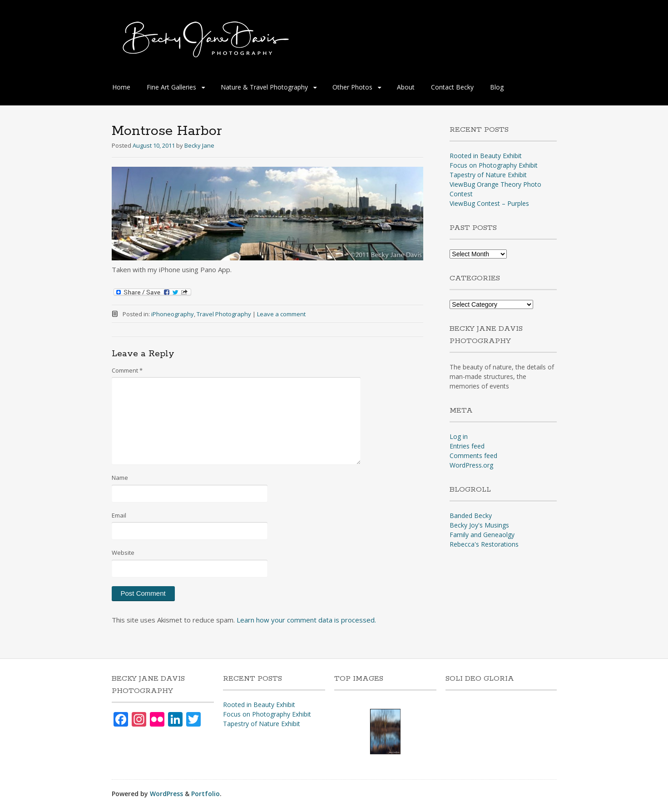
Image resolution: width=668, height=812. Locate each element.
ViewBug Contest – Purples (489, 203)
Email (119, 515)
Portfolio (205, 794)
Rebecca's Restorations (484, 544)
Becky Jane (199, 145)
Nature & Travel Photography (264, 87)
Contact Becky (452, 87)
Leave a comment (281, 314)
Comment (127, 370)
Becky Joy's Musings (479, 525)
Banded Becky (471, 516)
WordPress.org (471, 465)
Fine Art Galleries (171, 87)
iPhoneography (173, 314)
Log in (459, 436)
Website (123, 553)
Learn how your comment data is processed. (306, 620)
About (406, 87)
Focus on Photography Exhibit (494, 165)
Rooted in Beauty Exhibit (486, 156)
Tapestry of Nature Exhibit (488, 175)
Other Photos (352, 87)
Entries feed (467, 446)
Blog (497, 87)
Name (120, 478)
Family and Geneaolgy (482, 535)
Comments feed (473, 456)
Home (121, 87)
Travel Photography (224, 314)
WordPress (166, 794)
